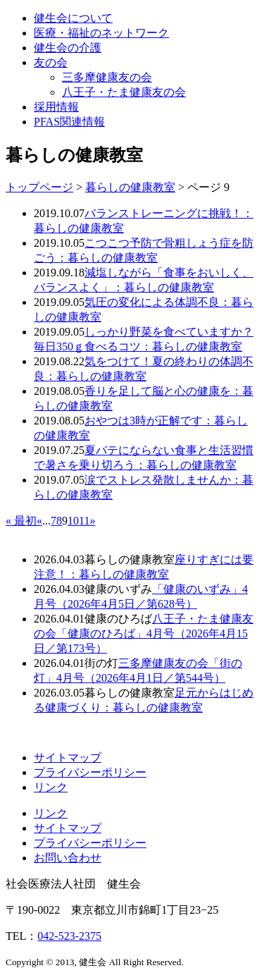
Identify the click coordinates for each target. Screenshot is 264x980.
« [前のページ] (39, 521)
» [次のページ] (92, 521)
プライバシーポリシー (90, 772)
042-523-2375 (69, 936)
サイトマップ (68, 758)
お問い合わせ (68, 858)
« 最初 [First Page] (21, 521)
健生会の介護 (68, 48)
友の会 (51, 62)
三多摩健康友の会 (107, 77)
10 (73, 521)
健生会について (73, 18)
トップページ (39, 187)
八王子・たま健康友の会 (124, 92)
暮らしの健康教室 (130, 187)
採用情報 (56, 107)
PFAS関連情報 (69, 122)
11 (84, 521)
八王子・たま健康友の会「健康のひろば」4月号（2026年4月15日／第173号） (144, 633)
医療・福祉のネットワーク (101, 33)
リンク (51, 787)
